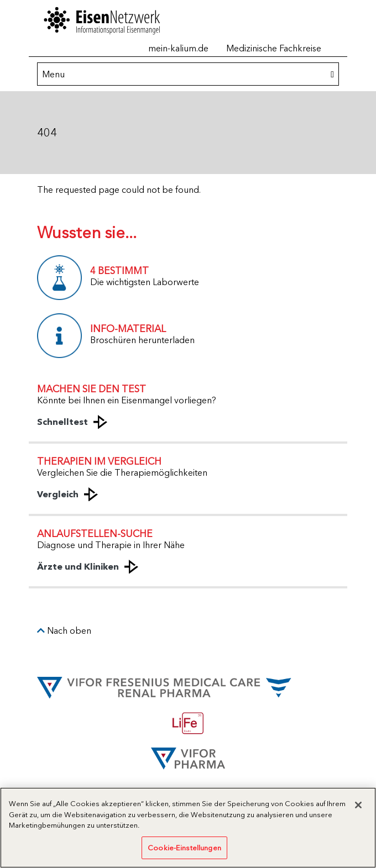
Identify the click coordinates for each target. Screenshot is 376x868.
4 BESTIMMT (119, 270)
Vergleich (58, 494)
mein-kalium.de (178, 48)
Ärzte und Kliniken (78, 566)
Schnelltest (62, 422)
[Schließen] (358, 809)
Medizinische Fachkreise (274, 48)
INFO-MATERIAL (128, 328)
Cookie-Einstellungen (184, 851)
